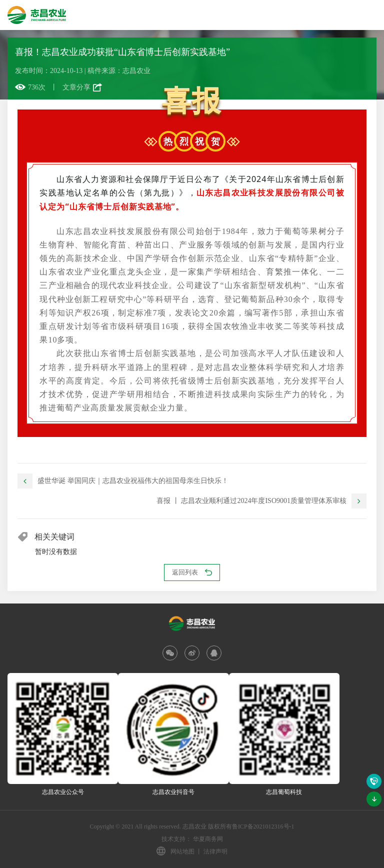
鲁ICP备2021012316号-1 (263, 826)
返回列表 (192, 572)
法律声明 (215, 851)
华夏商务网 (208, 839)
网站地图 (182, 851)
